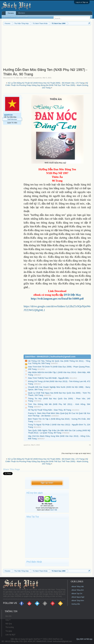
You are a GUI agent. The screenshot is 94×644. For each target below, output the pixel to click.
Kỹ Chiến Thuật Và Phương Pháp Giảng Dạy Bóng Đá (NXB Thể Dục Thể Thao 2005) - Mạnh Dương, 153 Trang (47, 85)
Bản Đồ (8, 616)
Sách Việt (54, 510)
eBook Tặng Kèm (78, 600)
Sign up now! (47, 483)
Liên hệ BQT (10, 635)
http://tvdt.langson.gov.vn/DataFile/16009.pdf (57, 299)
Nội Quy (9, 624)
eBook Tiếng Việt (78, 587)
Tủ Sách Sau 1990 (20, 78)
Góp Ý (8, 620)
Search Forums (10, 17)
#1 (90, 445)
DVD (73, 295)
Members (22, 13)
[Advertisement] (47, 47)
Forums (11, 13)
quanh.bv (38, 78)
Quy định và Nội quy (84, 639)
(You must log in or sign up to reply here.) (76, 453)
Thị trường (10, 627)
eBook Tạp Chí (77, 593)
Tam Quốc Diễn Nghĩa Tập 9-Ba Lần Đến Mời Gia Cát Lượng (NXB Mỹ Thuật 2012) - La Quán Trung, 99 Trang (59, 432)
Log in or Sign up (82, 2)
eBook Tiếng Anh (78, 590)
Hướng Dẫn (76, 604)
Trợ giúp (9, 631)
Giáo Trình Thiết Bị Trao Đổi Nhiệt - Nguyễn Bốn (48, 378)
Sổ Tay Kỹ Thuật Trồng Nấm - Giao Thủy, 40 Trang (49, 410)
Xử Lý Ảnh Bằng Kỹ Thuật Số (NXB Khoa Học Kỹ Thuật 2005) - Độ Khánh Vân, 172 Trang (46, 83)
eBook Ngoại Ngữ (78, 597)
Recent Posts (23, 17)
